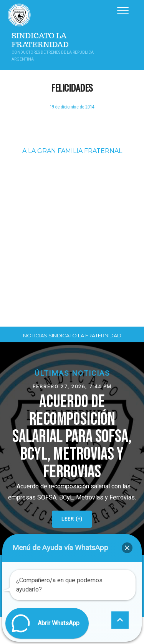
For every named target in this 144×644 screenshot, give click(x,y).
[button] (72, 448)
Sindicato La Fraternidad (40, 40)
